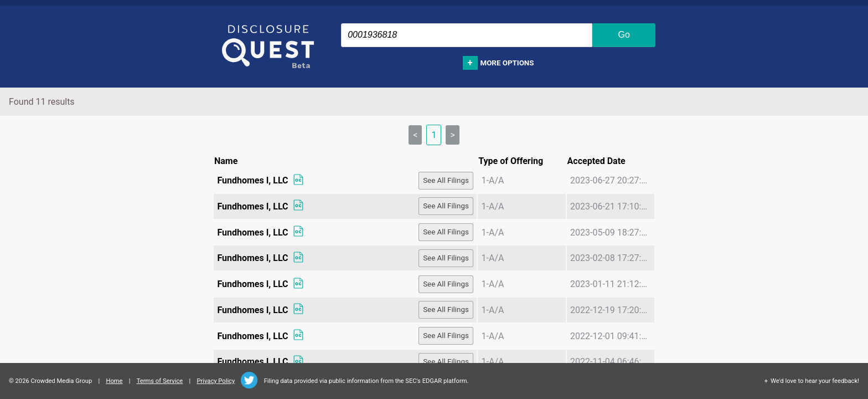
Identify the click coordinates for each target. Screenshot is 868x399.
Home (114, 381)
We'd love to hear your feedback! (815, 381)
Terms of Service (160, 381)
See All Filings (446, 180)
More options (507, 63)
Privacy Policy (216, 381)
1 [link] (434, 135)
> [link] (452, 135)
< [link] (415, 135)
